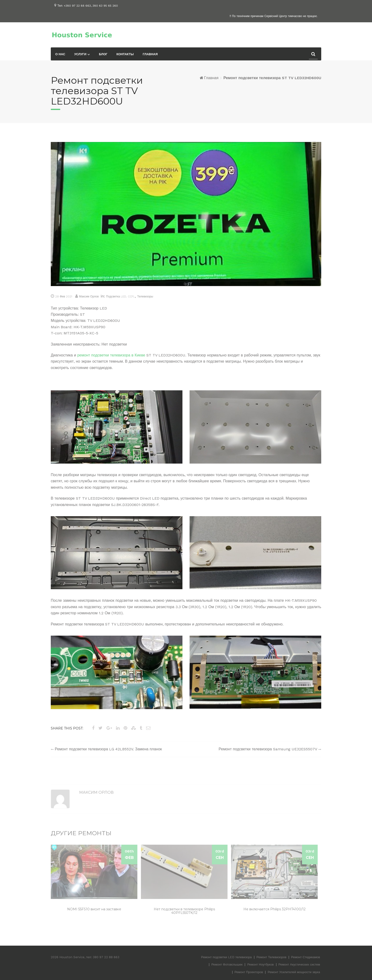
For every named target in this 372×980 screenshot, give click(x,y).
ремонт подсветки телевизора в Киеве (111, 355)
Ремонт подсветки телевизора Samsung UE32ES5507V (268, 749)
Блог (103, 54)
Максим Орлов (89, 296)
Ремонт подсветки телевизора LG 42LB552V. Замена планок (108, 749)
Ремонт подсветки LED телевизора (226, 957)
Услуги (80, 54)
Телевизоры (145, 296)
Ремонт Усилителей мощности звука (294, 972)
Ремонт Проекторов (249, 972)
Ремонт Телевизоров (271, 957)
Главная (150, 54)
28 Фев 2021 (64, 296)
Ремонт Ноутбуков (260, 964)
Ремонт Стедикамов (306, 957)
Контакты (125, 54)
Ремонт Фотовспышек (227, 964)
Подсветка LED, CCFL (121, 296)
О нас (60, 54)
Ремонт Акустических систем (299, 964)
